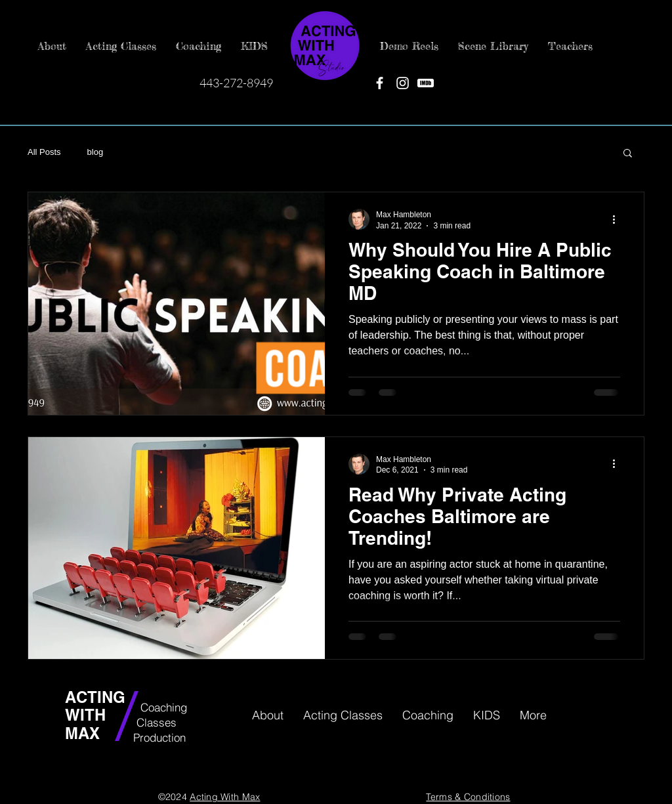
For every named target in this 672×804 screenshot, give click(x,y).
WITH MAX (85, 724)
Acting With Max (225, 797)
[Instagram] (403, 83)
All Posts (44, 152)
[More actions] (618, 219)
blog (95, 152)
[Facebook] (380, 83)
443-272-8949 (236, 83)
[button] (628, 154)
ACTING (97, 697)
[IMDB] (426, 83)
